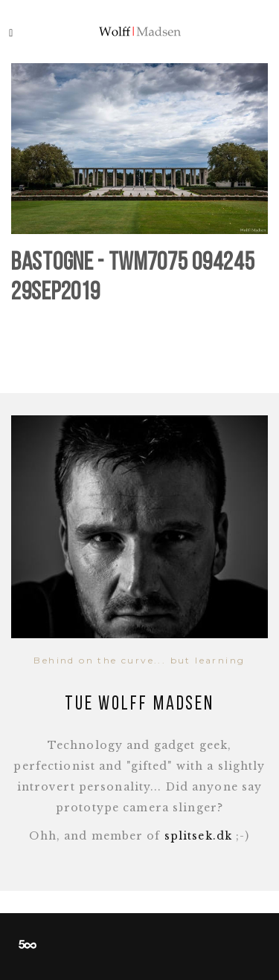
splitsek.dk (198, 836)
